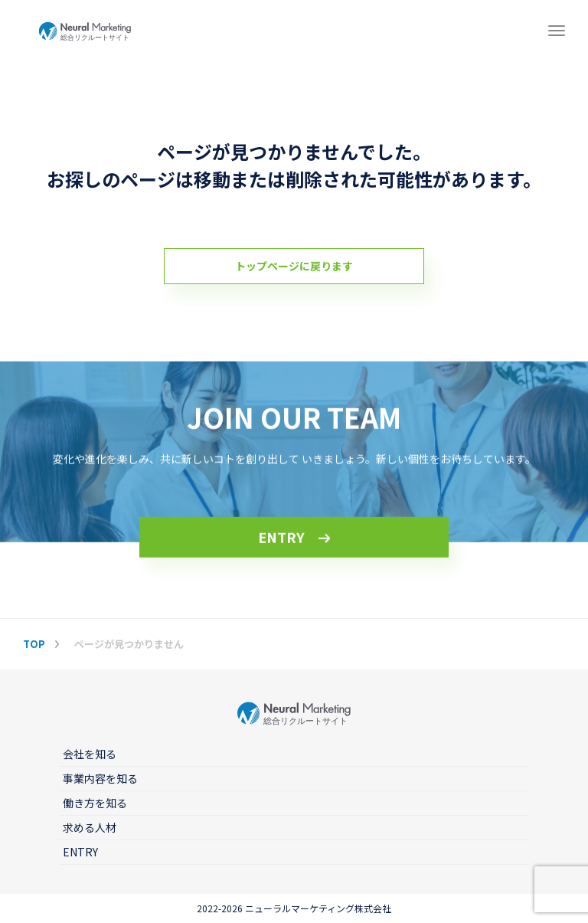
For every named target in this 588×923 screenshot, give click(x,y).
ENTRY (281, 538)
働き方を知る (95, 803)
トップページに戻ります (294, 266)
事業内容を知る (100, 778)
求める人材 (90, 827)
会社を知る (90, 754)
